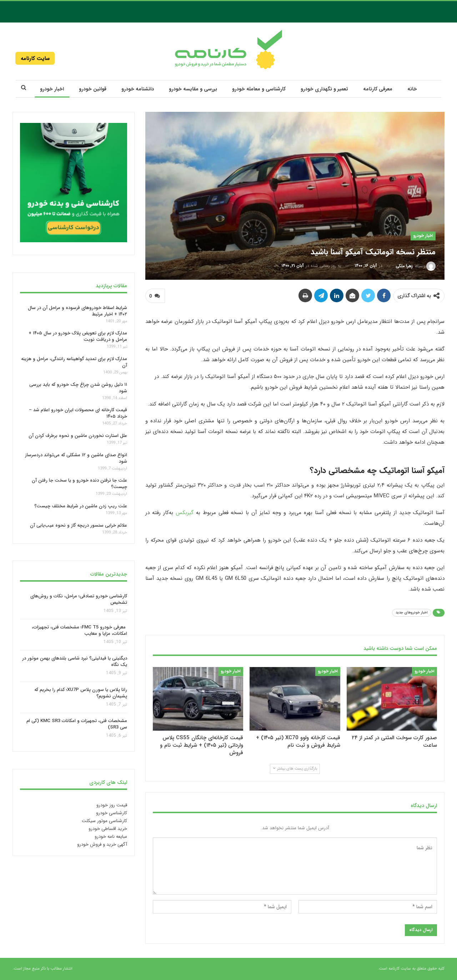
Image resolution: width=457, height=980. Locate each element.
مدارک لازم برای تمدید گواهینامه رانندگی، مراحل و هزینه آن (74, 362)
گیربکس (185, 513)
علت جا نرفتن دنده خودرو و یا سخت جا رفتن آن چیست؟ (79, 484)
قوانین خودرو (93, 89)
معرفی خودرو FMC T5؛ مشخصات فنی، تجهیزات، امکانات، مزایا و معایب (79, 630)
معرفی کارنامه (378, 89)
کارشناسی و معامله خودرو (259, 89)
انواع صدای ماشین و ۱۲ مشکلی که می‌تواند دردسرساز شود (76, 458)
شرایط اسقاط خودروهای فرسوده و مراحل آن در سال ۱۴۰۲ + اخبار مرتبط (77, 311)
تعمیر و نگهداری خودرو (324, 89)
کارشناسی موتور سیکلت (104, 821)
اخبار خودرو (52, 89)
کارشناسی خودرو (112, 813)
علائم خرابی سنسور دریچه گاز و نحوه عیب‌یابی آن (79, 525)
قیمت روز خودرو (112, 805)
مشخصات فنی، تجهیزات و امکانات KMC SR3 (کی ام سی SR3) (77, 724)
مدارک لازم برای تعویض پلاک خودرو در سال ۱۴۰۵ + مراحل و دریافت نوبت (78, 336)
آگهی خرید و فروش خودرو (102, 844)
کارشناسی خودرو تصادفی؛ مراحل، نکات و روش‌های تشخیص (79, 599)
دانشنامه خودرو (138, 89)
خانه (412, 89)
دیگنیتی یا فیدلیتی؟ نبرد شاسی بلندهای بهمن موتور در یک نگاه (75, 662)
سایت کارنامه (35, 59)
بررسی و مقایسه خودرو (193, 89)
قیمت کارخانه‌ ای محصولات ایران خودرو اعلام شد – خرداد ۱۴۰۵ (78, 413)
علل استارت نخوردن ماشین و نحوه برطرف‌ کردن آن (78, 436)
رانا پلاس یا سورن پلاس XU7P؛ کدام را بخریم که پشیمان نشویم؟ (81, 693)
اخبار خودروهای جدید (412, 613)
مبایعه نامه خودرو (111, 837)
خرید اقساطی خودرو (108, 829)
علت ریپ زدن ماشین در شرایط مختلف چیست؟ (81, 506)
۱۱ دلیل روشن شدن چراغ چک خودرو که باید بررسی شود (78, 388)
